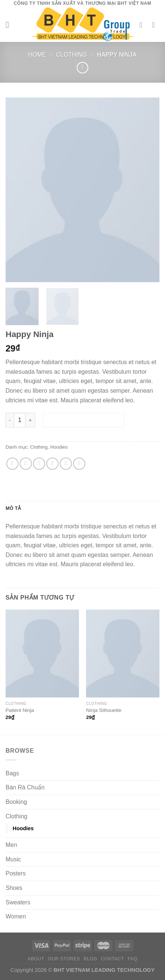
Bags (12, 773)
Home (37, 55)
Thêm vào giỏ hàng (84, 420)
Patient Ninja (20, 711)
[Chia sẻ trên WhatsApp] (12, 464)
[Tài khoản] (143, 25)
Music (13, 860)
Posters (16, 874)
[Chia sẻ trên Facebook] (26, 464)
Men (11, 845)
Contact (113, 959)
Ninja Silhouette (104, 711)
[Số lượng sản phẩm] (20, 420)
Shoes (14, 888)
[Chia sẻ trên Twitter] (39, 464)
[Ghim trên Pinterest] (66, 464)
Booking (16, 802)
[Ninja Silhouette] (123, 654)
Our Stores (64, 959)
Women (16, 917)
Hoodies (59, 447)
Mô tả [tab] (13, 508)
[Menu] (10, 25)
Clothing (72, 55)
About (36, 959)
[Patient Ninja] (42, 654)
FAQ (132, 959)
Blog (90, 959)
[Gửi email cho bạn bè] (52, 464)
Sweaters (18, 902)
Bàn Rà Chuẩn (25, 788)
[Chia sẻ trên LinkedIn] (79, 464)
